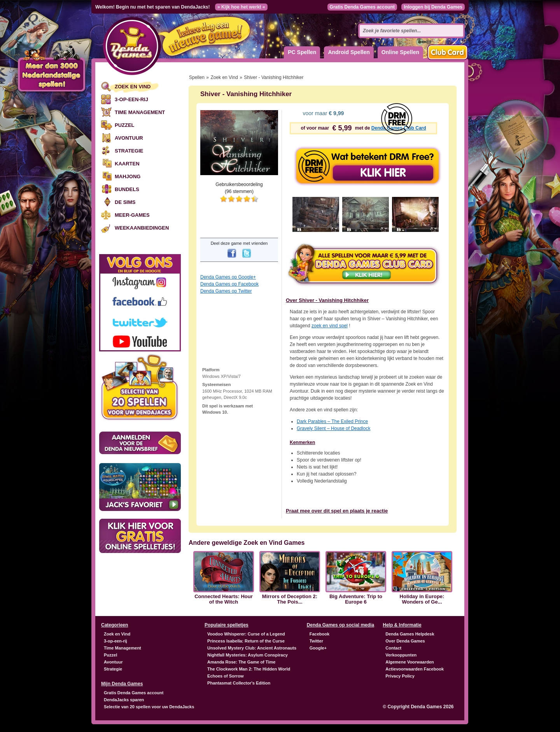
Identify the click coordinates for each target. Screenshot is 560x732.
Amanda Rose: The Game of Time (241, 662)
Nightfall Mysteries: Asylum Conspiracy (248, 655)
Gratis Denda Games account (362, 7)
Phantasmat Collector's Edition (239, 683)
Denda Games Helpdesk (410, 634)
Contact (393, 648)
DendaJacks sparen (124, 700)
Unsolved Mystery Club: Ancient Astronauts (252, 648)
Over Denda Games (405, 641)
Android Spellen (349, 52)
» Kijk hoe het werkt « (241, 7)
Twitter (316, 641)
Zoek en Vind (133, 87)
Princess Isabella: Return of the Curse (246, 641)
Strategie (129, 151)
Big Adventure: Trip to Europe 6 (356, 599)
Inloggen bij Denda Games (433, 7)
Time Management (140, 112)
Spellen (197, 77)
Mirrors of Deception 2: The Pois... (290, 599)
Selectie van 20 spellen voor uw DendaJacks (149, 707)
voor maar (323, 113)
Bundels (127, 189)
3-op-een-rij (131, 99)
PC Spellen (302, 52)
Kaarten (127, 164)
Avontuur (129, 138)
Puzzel (125, 125)
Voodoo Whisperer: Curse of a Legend (246, 634)
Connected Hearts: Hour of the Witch (224, 599)
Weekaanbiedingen (142, 228)
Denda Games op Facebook (229, 284)
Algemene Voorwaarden (410, 662)
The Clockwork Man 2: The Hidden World (249, 669)
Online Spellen (400, 52)
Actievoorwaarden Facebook (415, 669)
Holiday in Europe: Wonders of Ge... (422, 599)
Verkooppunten (401, 655)
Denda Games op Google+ (228, 277)
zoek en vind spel (330, 326)
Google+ (318, 648)
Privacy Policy (400, 676)
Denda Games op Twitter (226, 291)
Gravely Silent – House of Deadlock (333, 428)
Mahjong (128, 176)
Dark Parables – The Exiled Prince (332, 421)
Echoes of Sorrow (226, 676)
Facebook (319, 634)
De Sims (125, 202)
